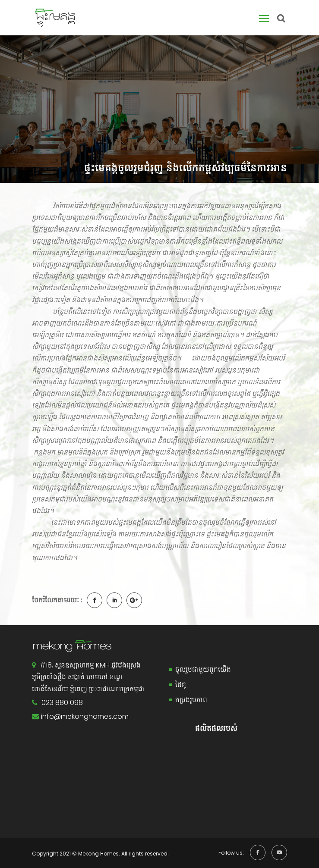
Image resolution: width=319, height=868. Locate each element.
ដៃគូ (181, 685)
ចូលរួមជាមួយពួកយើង (203, 669)
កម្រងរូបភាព (191, 700)
